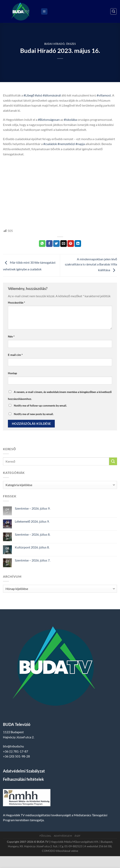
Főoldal (45, 836)
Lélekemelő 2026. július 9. (32, 521)
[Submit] (113, 461)
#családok (50, 144)
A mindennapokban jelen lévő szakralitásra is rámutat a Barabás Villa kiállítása (91, 264)
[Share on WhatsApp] (42, 244)
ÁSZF (77, 836)
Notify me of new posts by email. (34, 414)
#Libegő (29, 95)
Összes (71, 44)
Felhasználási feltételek (23, 779)
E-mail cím (15, 355)
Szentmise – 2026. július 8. (33, 534)
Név (11, 336)
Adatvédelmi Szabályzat (24, 771)
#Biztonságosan (49, 120)
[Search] (113, 11)
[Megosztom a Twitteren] (56, 244)
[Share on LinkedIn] (78, 244)
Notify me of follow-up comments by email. (40, 405)
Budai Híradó (54, 44)
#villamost (104, 95)
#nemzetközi (66, 144)
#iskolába (70, 120)
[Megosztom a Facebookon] (49, 244)
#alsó (39, 95)
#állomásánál (52, 95)
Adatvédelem (63, 836)
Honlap (12, 373)
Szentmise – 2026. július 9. (33, 508)
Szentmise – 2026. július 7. (33, 560)
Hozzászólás (17, 302)
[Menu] (44, 12)
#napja (80, 144)
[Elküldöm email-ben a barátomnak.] (64, 244)
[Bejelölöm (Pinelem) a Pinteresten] (71, 244)
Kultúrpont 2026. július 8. (32, 547)
